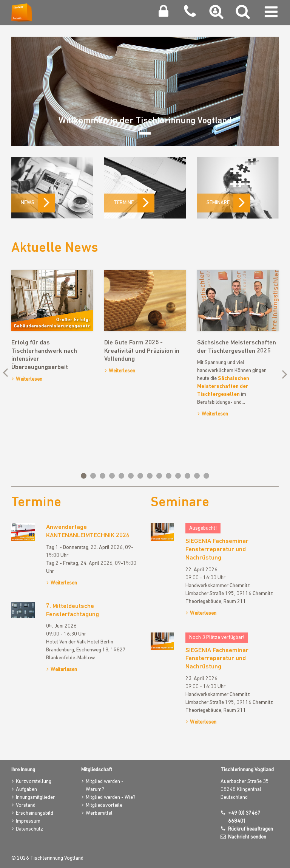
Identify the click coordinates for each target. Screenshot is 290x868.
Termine (36, 503)
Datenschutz (29, 829)
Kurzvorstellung (34, 782)
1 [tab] (84, 476)
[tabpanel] (52, 328)
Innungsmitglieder (35, 797)
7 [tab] (140, 476)
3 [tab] (103, 476)
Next (282, 374)
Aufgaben (26, 790)
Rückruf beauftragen (251, 829)
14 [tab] (206, 476)
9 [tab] (159, 476)
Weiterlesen (29, 379)
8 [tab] (150, 476)
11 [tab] (178, 476)
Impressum (28, 821)
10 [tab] (169, 476)
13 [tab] (197, 476)
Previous (8, 374)
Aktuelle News (55, 248)
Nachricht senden (247, 837)
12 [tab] (187, 476)
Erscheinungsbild (35, 813)
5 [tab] (121, 476)
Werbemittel (99, 813)
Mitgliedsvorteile (104, 805)
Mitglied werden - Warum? (105, 786)
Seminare (180, 503)
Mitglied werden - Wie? (111, 797)
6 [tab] (131, 476)
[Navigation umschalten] (271, 14)
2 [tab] (93, 476)
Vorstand (26, 805)
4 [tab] (112, 476)
